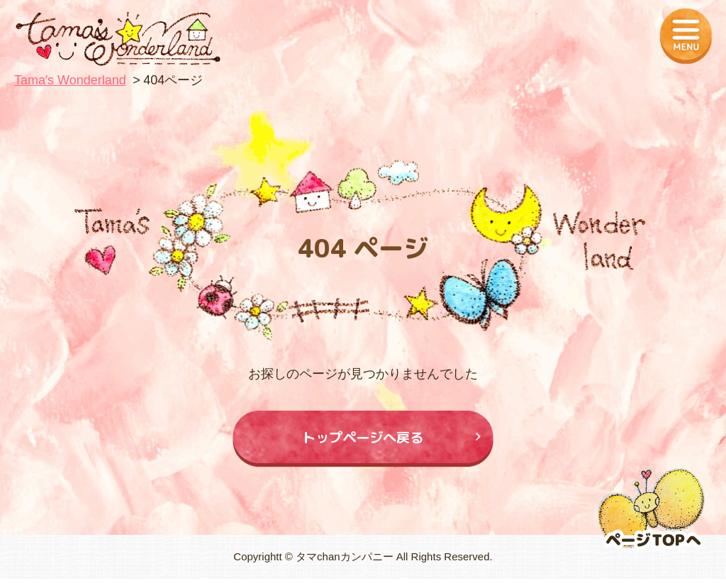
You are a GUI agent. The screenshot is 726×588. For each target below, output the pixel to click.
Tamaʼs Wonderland (70, 80)
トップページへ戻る (363, 441)
